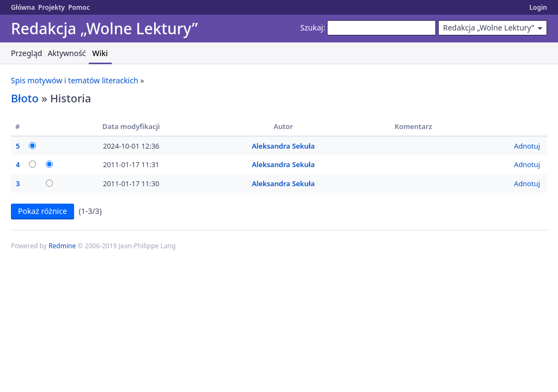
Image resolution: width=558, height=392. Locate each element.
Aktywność (66, 53)
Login (538, 7)
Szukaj (312, 27)
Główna (23, 7)
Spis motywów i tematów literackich (75, 80)
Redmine (62, 246)
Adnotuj (527, 146)
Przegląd (26, 53)
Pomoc (79, 7)
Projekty (51, 7)
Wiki (100, 53)
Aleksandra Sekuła (283, 146)
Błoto (25, 98)
